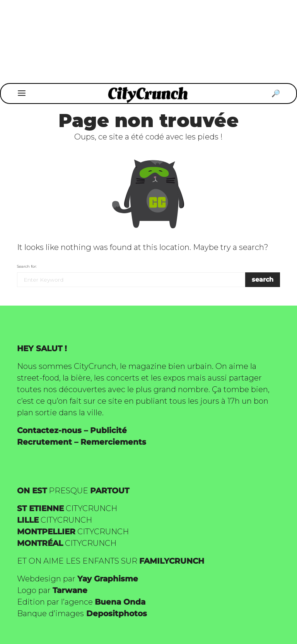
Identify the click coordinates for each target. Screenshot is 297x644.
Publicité (108, 430)
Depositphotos (117, 613)
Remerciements (113, 442)
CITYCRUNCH (67, 508)
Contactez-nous (49, 430)
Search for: (27, 266)
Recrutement (44, 442)
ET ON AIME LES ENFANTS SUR (111, 561)
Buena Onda (120, 602)
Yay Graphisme (108, 579)
